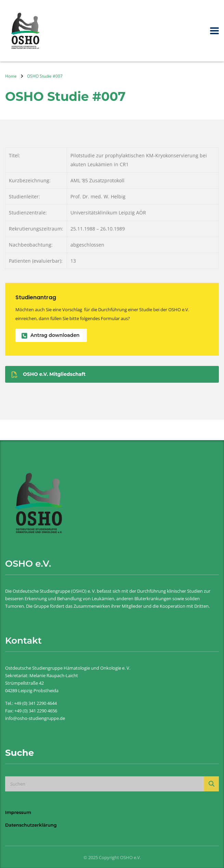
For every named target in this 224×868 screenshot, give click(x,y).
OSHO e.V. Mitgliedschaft (49, 374)
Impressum (18, 812)
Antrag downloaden (51, 335)
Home (11, 76)
